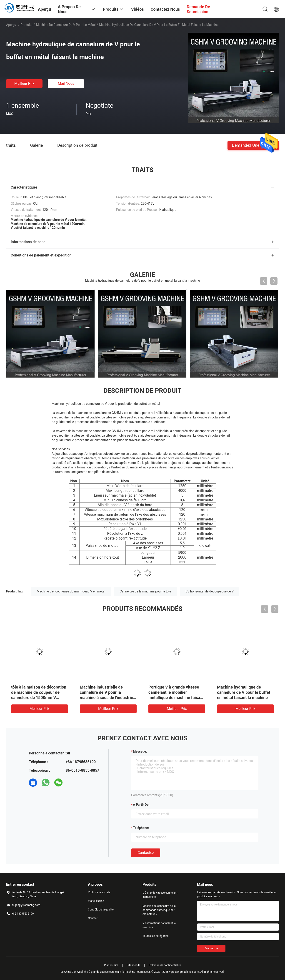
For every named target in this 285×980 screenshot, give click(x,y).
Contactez (146, 853)
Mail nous (66, 83)
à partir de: (141, 805)
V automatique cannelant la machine (159, 925)
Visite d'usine (96, 901)
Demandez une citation (253, 145)
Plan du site (111, 965)
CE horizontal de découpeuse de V (210, 591)
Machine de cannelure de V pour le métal (66, 25)
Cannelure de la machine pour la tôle (145, 591)
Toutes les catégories (155, 936)
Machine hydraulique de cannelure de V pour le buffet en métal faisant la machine (244, 692)
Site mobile (134, 965)
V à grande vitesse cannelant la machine (160, 895)
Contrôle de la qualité (101, 910)
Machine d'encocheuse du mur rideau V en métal (71, 591)
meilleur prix (24, 83)
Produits (26, 25)
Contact (93, 918)
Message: (140, 751)
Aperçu (11, 25)
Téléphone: (141, 828)
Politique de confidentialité (165, 965)
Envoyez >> (211, 948)
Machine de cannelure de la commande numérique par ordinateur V (159, 910)
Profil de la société (99, 892)
